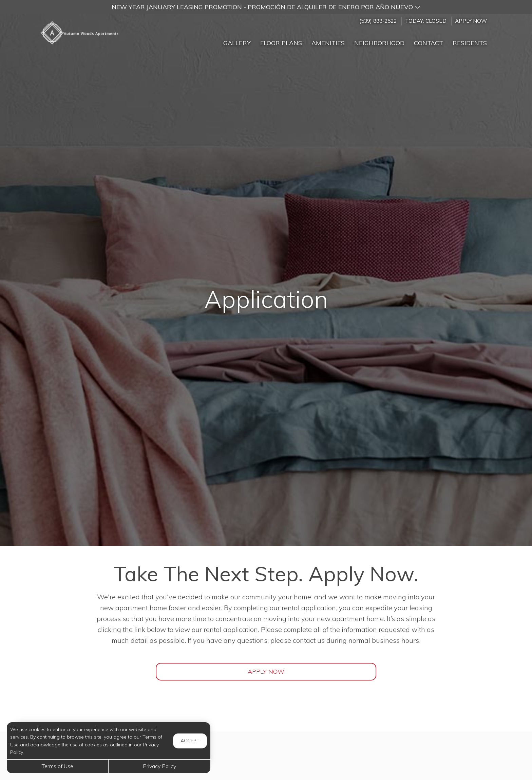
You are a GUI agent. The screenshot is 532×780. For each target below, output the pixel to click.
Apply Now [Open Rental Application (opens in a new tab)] (266, 672)
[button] (266, 7)
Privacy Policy (159, 766)
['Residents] (470, 40)
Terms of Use (58, 766)
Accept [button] (190, 741)
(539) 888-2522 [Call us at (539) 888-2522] (378, 21)
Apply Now (471, 21)
